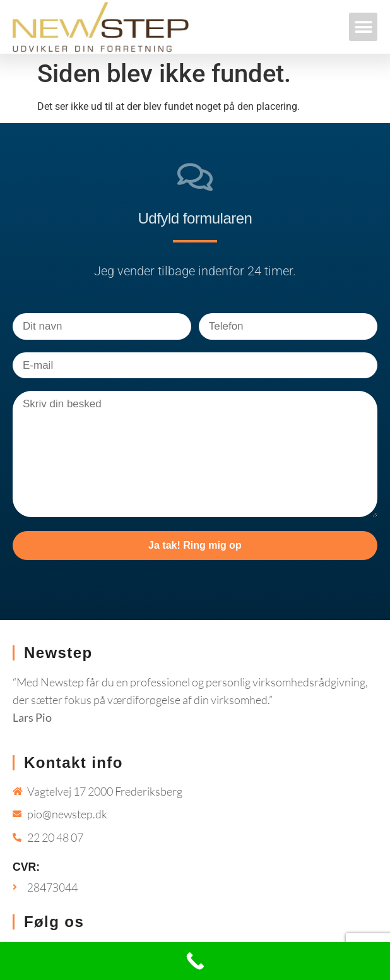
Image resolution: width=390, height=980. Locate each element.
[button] (363, 27)
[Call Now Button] (195, 961)
